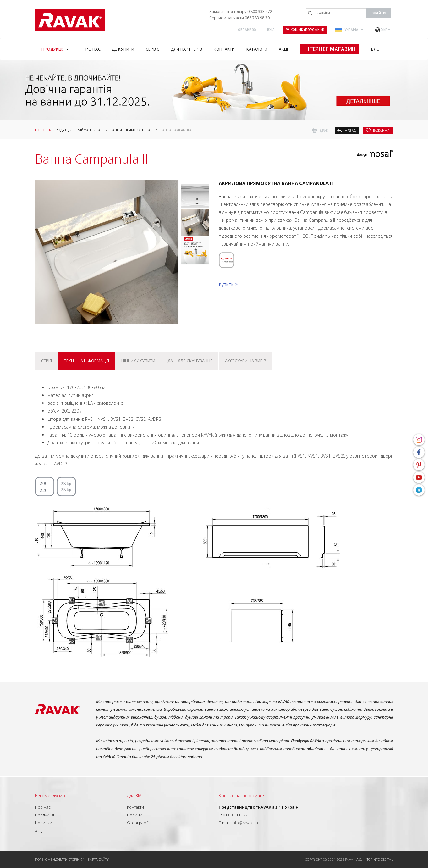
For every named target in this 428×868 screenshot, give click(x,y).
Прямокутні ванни (141, 130)
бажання (381, 131)
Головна (43, 130)
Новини (135, 815)
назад (350, 131)
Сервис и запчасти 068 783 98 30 (239, 18)
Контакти (135, 807)
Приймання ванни (91, 130)
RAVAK (70, 20)
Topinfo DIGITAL (380, 859)
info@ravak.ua (245, 823)
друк (324, 131)
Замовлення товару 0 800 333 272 (241, 11)
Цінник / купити (138, 361)
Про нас (43, 807)
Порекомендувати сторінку (60, 859)
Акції (39, 831)
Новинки (44, 823)
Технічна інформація (87, 361)
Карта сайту (98, 859)
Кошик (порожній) (305, 30)
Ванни (116, 130)
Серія (47, 361)
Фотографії (138, 823)
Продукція (63, 130)
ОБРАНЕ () (247, 30)
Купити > (228, 284)
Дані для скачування (190, 361)
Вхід (271, 30)
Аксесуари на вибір (246, 361)
